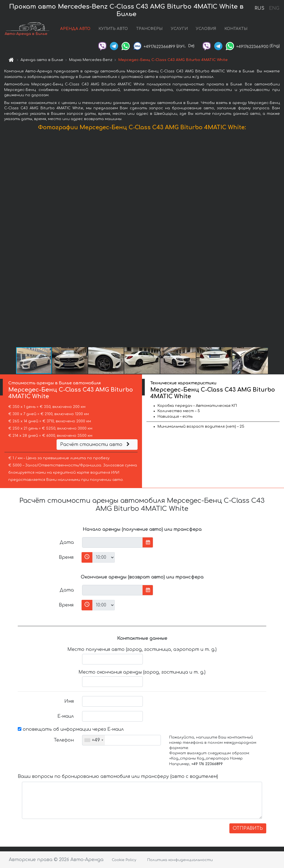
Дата (67, 542)
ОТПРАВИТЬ (248, 828)
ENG (274, 8)
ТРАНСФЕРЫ (149, 29)
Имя (69, 701)
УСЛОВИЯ (206, 29)
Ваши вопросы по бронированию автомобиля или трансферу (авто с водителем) (118, 776)
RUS (259, 8)
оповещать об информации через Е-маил (71, 729)
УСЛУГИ (179, 29)
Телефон (64, 740)
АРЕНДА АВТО (75, 29)
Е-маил (66, 716)
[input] (112, 542)
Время (66, 557)
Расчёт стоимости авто (96, 445)
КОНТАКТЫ (236, 29)
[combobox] (94, 740)
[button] (279, 240)
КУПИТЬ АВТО (113, 29)
